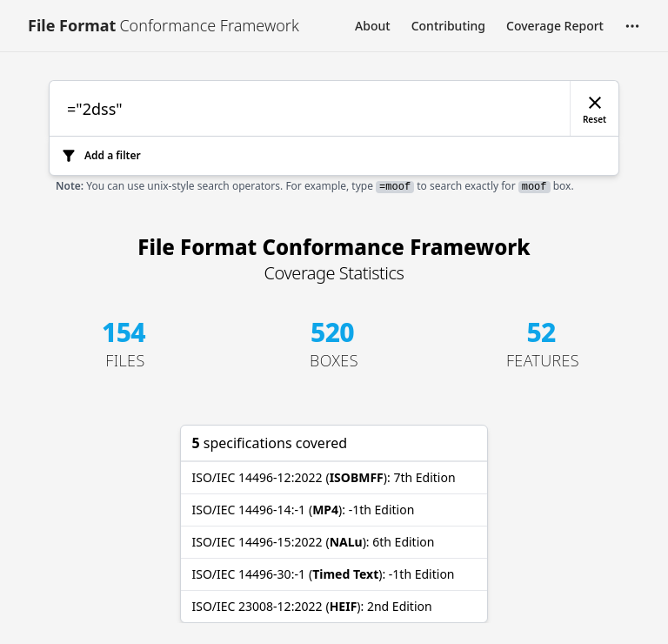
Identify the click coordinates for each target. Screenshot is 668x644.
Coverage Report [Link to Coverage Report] (555, 26)
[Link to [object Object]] (164, 26)
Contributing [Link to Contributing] (448, 26)
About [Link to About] (373, 26)
